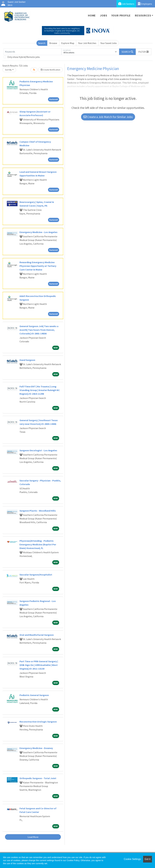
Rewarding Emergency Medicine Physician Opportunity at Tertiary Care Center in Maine (38, 266)
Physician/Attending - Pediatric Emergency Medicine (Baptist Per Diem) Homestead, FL (38, 544)
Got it (148, 859)
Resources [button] (143, 15)
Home (92, 15)
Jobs (103, 15)
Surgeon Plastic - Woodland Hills (38, 511)
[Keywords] (33, 52)
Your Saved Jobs (109, 43)
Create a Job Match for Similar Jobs (108, 117)
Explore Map (68, 43)
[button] (144, 52)
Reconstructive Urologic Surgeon (38, 722)
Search (42, 43)
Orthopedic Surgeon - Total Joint (38, 778)
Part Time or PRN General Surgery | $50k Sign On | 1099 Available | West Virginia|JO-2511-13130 (39, 665)
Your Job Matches (87, 43)
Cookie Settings (132, 859)
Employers (145, 4)
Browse (53, 43)
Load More (33, 837)
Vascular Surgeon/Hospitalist (36, 575)
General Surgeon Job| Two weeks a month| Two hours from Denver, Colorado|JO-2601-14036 (39, 330)
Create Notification (50, 70)
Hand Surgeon (27, 360)
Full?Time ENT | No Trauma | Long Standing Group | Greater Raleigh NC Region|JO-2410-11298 (40, 390)
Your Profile (121, 15)
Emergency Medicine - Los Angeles (38, 232)
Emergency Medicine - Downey (36, 748)
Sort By (8, 70)
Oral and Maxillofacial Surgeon (37, 635)
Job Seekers (126, 4)
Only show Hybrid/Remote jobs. (24, 57)
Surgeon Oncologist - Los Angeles (38, 450)
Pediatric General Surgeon (34, 695)
